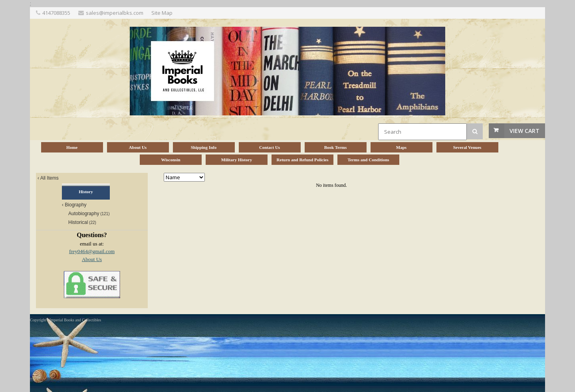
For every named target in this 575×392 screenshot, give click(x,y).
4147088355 (56, 13)
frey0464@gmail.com (92, 251)
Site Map (162, 13)
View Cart (524, 131)
